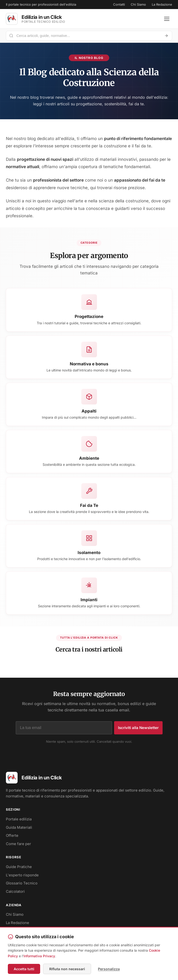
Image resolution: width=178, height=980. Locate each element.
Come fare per (18, 844)
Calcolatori (15, 891)
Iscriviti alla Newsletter (138, 728)
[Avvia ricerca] (166, 36)
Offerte (12, 835)
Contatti (119, 4)
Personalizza (109, 969)
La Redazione (162, 4)
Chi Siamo (138, 4)
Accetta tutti (24, 969)
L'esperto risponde (22, 875)
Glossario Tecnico (22, 883)
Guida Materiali (19, 827)
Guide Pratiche (19, 867)
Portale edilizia (19, 819)
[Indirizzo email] (64, 728)
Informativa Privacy (39, 956)
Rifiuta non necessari (67, 969)
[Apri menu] (167, 19)
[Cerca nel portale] (87, 36)
